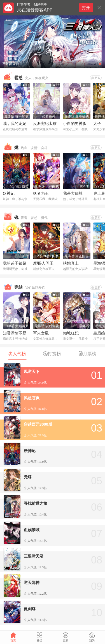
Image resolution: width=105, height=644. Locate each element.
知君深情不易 (15, 333)
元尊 (28, 477)
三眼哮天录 (34, 556)
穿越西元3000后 (38, 424)
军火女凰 (41, 333)
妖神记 (9, 193)
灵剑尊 (30, 609)
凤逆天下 (32, 372)
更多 (96, 78)
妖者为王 (41, 193)
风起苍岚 (32, 398)
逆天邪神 (32, 583)
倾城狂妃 (71, 333)
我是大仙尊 (73, 193)
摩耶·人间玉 (43, 263)
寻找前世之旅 (36, 503)
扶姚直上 (71, 263)
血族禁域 (32, 530)
